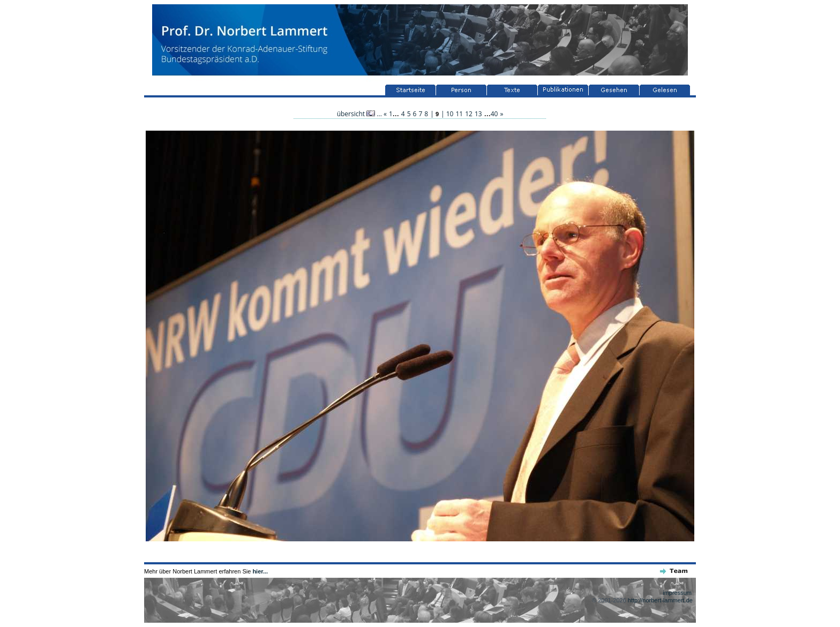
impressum (677, 593)
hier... (260, 571)
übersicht (356, 114)
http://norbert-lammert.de (660, 600)
